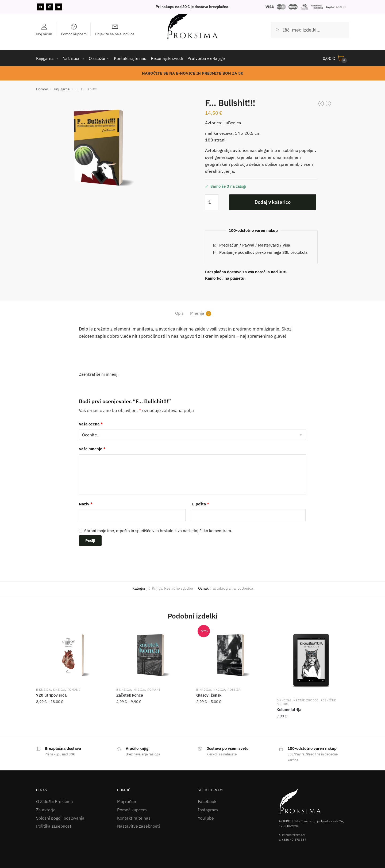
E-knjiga (44, 690)
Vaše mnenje (92, 449)
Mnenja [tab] (197, 313)
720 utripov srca (51, 695)
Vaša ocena (91, 424)
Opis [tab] (179, 313)
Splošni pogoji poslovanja (60, 818)
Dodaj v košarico (273, 202)
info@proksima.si (294, 835)
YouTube (206, 818)
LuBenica (245, 588)
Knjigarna (62, 89)
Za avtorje (46, 810)
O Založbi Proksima (55, 801)
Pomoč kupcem (132, 810)
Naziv (86, 504)
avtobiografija (224, 588)
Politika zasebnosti (54, 826)
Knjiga (157, 588)
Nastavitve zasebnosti (138, 826)
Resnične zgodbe (179, 588)
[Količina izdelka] (212, 202)
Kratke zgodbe (306, 700)
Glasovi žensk (209, 695)
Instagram (208, 810)
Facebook (207, 801)
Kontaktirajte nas (134, 818)
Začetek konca (130, 695)
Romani (74, 690)
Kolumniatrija (289, 710)
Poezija (234, 690)
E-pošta (200, 504)
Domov (42, 89)
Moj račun (127, 801)
